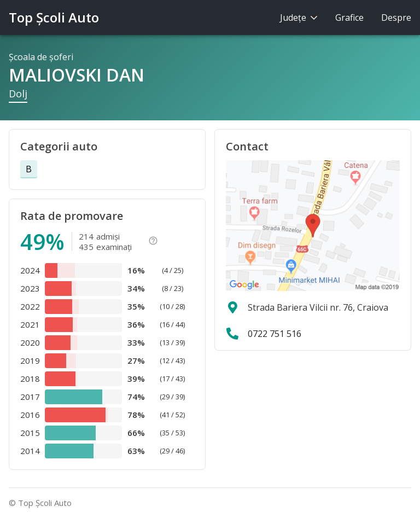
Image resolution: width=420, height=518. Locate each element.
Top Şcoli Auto (54, 17)
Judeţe (299, 18)
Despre (396, 18)
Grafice (349, 18)
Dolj (18, 94)
